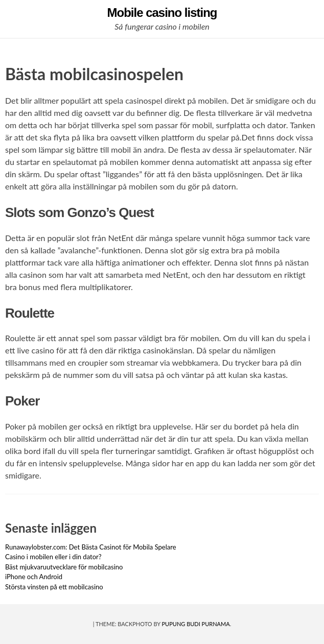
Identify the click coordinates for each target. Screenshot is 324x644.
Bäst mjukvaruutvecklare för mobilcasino (64, 567)
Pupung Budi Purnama (196, 624)
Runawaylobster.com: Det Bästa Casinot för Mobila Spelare (91, 547)
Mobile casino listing (162, 13)
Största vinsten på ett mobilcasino (54, 587)
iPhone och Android (34, 577)
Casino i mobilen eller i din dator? (53, 557)
